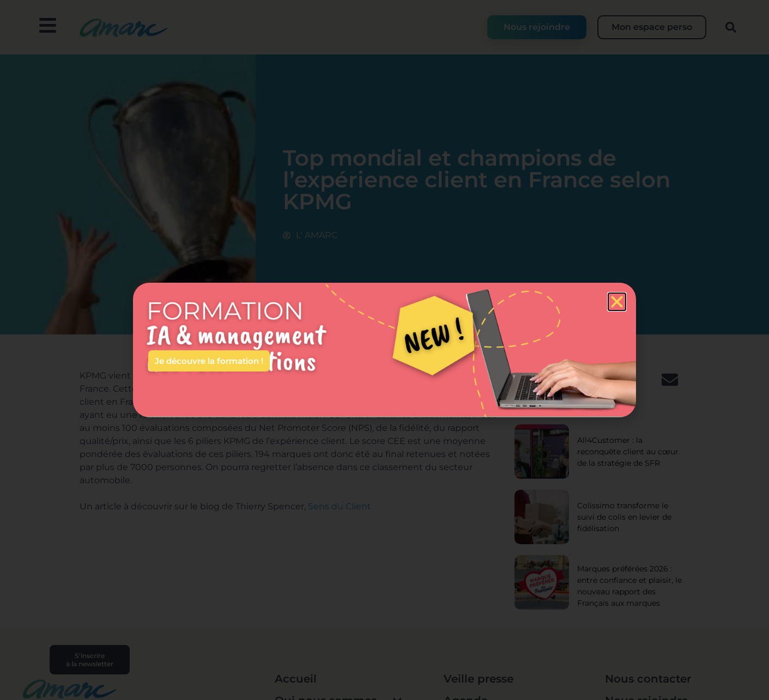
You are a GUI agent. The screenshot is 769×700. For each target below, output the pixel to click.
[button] (617, 302)
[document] (384, 350)
